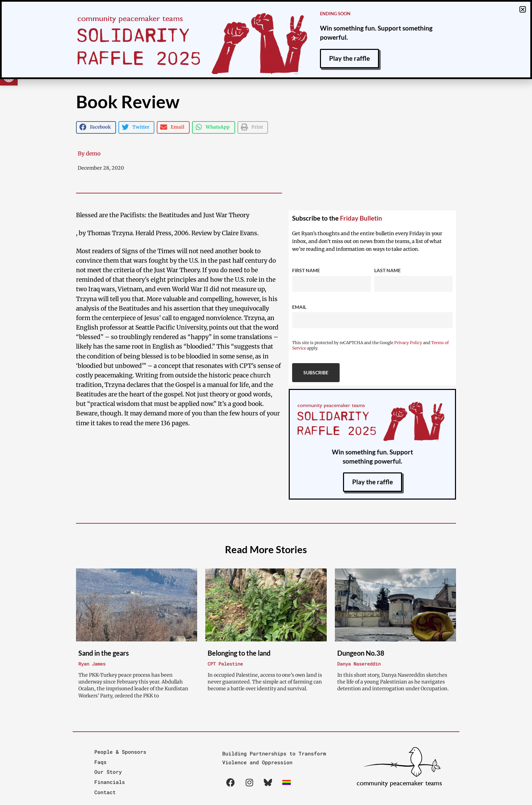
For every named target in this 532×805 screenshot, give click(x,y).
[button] (523, 9)
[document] (266, 402)
